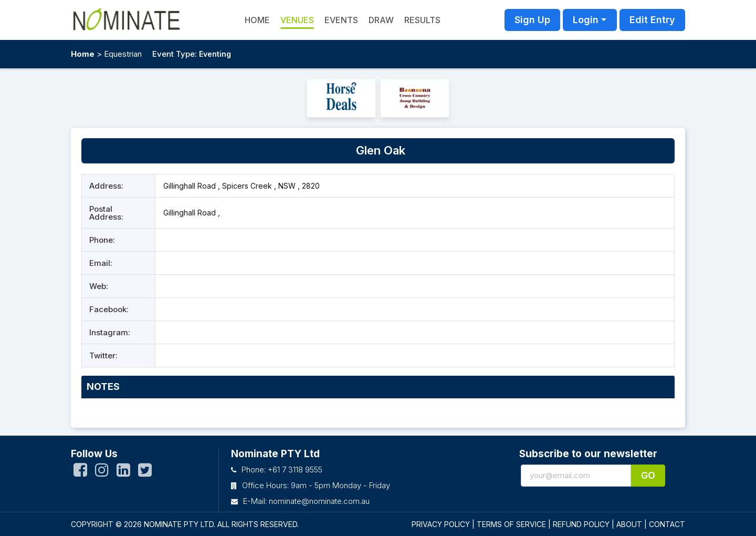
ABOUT (629, 524)
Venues (297, 20)
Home (83, 54)
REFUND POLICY (581, 524)
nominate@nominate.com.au (319, 501)
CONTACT (667, 524)
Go (648, 475)
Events (341, 20)
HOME (257, 20)
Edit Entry (652, 20)
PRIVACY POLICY (441, 524)
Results (422, 20)
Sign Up (532, 20)
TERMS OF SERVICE (511, 524)
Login (586, 20)
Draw (381, 20)
